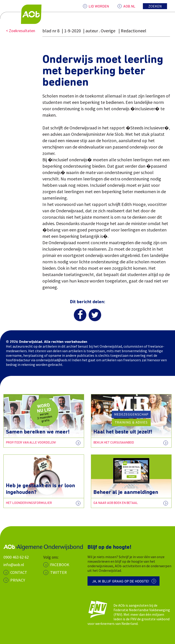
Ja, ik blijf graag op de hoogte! (121, 581)
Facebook (60, 565)
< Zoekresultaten (21, 31)
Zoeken (155, 6)
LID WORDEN (99, 6)
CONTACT (19, 572)
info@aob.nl (14, 565)
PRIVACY (18, 580)
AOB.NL (129, 6)
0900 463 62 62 (16, 557)
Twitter (58, 572)
